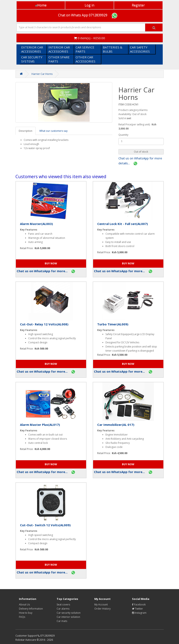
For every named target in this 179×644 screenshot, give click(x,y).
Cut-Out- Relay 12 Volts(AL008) (44, 324)
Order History (102, 609)
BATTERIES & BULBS (113, 49)
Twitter (137, 609)
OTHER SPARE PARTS (59, 59)
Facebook (139, 605)
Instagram (139, 613)
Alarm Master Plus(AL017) (40, 425)
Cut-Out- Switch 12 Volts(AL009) (45, 525)
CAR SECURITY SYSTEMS (32, 59)
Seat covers (63, 605)
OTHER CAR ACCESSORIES (85, 59)
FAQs (22, 617)
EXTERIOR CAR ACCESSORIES (32, 49)
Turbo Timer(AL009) (113, 324)
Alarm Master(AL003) (36, 224)
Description (26, 131)
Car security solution (69, 613)
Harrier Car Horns (42, 74)
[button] (141, 152)
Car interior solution (68, 617)
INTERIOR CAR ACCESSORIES (59, 49)
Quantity (123, 135)
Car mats (62, 621)
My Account (101, 605)
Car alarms (63, 609)
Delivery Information (31, 609)
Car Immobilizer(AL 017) (116, 425)
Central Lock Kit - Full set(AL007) (123, 224)
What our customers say (53, 131)
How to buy (26, 613)
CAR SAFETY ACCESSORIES (140, 49)
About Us (24, 605)
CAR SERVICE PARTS (85, 49)
